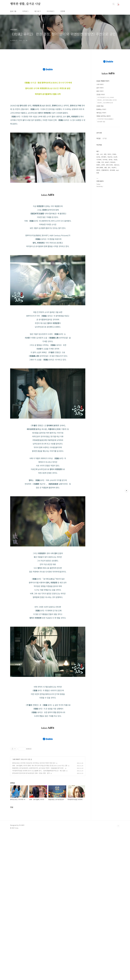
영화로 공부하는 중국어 (103, 116)
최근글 (98, 138)
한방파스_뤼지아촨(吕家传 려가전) (107, 100)
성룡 (105, 168)
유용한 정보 (100, 106)
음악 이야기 (100, 88)
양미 (109, 168)
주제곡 (114, 154)
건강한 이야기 (101, 94)
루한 (105, 154)
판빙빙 (98, 170)
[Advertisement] (48, 616)
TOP (118, 912)
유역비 (103, 165)
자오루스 (114, 168)
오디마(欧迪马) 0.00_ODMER (106, 97)
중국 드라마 (109, 165)
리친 (103, 162)
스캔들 (98, 162)
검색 (114, 4)
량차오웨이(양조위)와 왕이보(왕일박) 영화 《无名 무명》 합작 (31, 859)
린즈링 (98, 157)
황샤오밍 (113, 162)
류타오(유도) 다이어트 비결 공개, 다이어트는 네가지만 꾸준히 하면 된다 (34, 849)
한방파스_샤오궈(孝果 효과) (105, 103)
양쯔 (98, 154)
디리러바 (99, 160)
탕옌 (98, 173)
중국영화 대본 (101, 122)
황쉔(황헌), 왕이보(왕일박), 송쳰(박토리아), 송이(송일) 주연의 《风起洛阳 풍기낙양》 (38, 854)
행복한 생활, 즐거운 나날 (25, 4)
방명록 (63, 11)
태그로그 (38, 11)
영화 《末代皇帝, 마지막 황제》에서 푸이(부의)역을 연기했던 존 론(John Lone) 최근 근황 (40, 851)
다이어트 (105, 160)
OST (101, 154)
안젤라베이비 (105, 170)
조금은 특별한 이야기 (103, 81)
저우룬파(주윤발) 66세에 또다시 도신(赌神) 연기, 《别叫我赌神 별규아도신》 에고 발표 (39, 856)
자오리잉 (110, 157)
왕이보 (110, 160)
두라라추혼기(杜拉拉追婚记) (105, 119)
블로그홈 (13, 11)
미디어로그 (51, 11)
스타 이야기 (16, 845)
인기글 (105, 138)
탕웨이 (98, 165)
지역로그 (25, 11)
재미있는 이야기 (101, 113)
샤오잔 (115, 160)
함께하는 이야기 (101, 109)
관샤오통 (112, 170)
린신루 (115, 157)
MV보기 (107, 162)
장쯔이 (109, 154)
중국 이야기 (100, 91)
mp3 (117, 170)
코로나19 (116, 165)
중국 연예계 (100, 168)
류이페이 (104, 157)
